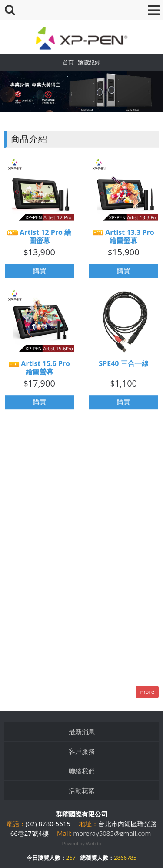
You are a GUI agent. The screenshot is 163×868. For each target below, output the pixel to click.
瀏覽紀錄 (89, 62)
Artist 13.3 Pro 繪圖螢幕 (124, 240)
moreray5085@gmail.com (112, 833)
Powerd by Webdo (82, 844)
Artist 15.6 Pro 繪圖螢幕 (39, 371)
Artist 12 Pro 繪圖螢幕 (39, 240)
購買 (40, 274)
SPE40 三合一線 (123, 367)
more (147, 692)
